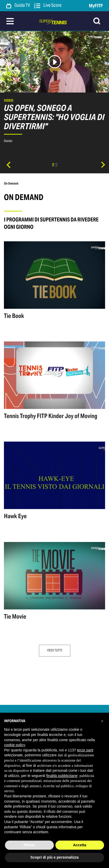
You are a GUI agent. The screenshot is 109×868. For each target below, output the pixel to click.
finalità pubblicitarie (62, 776)
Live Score (48, 5)
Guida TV (18, 5)
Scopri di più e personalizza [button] (54, 857)
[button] (102, 721)
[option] (54, 90)
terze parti (85, 750)
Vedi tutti (55, 650)
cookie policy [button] (15, 745)
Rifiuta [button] (29, 845)
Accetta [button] (80, 845)
